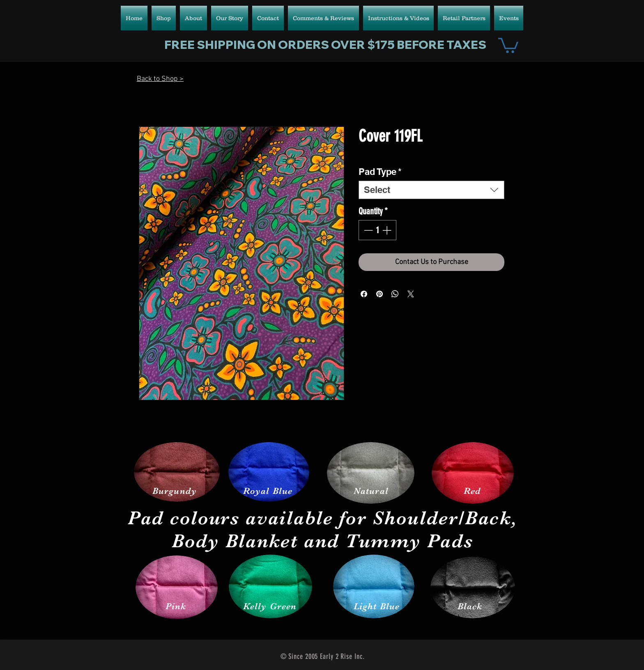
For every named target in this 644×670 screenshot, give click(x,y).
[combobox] (431, 190)
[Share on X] (411, 294)
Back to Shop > (160, 79)
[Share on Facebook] (364, 294)
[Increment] (388, 230)
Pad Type (380, 172)
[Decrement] (367, 230)
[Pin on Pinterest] (379, 294)
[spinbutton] (377, 230)
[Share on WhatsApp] (395, 294)
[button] (508, 45)
